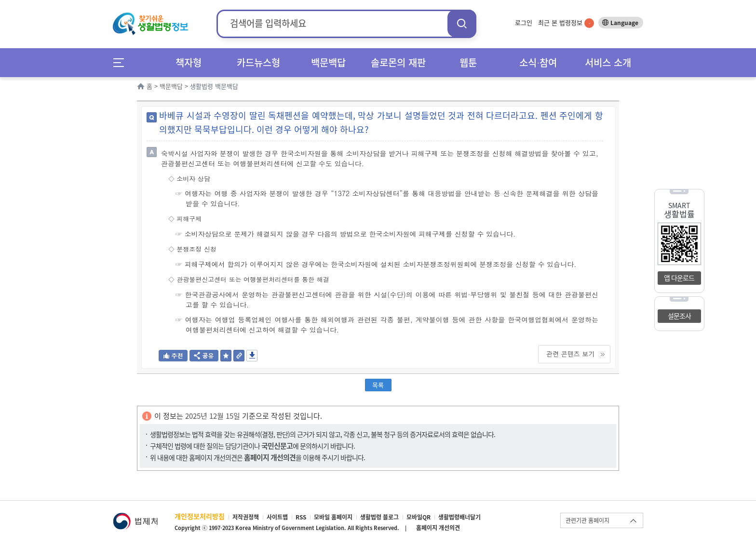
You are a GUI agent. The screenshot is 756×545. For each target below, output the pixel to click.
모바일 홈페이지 (333, 517)
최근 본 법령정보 (566, 22)
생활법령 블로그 (379, 517)
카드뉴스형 (258, 62)
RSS (301, 517)
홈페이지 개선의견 (438, 528)
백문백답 (328, 62)
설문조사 (679, 316)
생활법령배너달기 (459, 517)
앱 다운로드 (679, 278)
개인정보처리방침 (200, 516)
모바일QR (418, 517)
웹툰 (468, 62)
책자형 (189, 62)
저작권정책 (246, 517)
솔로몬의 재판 (398, 62)
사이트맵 (277, 517)
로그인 (524, 22)
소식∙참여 (538, 62)
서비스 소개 (608, 62)
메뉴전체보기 (122, 62)
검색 (462, 23)
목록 (378, 385)
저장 (252, 356)
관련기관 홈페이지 (587, 520)
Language (624, 23)
